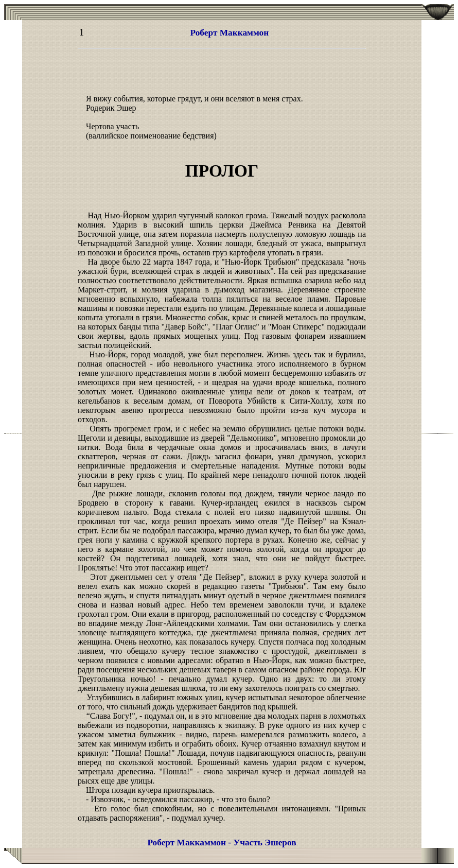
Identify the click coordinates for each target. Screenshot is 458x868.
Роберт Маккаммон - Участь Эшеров (222, 843)
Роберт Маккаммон (230, 33)
